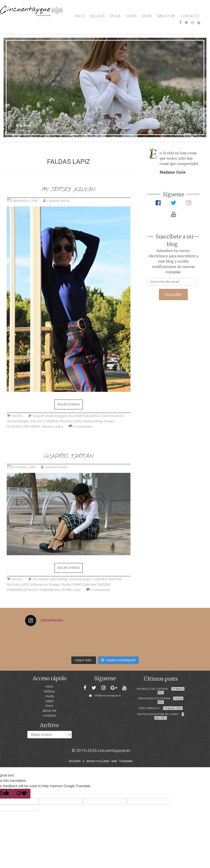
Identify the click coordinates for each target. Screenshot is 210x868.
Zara (59, 426)
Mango (109, 421)
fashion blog (93, 421)
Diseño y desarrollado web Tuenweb (101, 761)
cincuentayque (18, 421)
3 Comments (100, 590)
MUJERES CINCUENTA (23, 426)
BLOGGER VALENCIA (84, 416)
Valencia (48, 426)
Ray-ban (90, 585)
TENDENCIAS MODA (22, 590)
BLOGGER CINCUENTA (50, 579)
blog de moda (43, 416)
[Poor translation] (22, 793)
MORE (147, 16)
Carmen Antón (58, 201)
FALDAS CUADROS (44, 421)
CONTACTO (190, 16)
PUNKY (77, 585)
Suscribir (173, 294)
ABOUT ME (166, 16)
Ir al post (23, 125)
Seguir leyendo (68, 404)
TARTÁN (104, 585)
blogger (61, 416)
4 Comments (83, 426)
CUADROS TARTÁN (69, 456)
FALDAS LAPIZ (71, 421)
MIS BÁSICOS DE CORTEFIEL (153, 689)
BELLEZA (97, 16)
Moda (66, 585)
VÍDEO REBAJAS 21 (149, 708)
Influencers (39, 585)
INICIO (80, 16)
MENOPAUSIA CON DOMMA (154, 698)
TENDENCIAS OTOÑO (56, 590)
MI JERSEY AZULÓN (69, 190)
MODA (115, 16)
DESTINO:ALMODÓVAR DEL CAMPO (158, 714)
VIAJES (131, 16)
